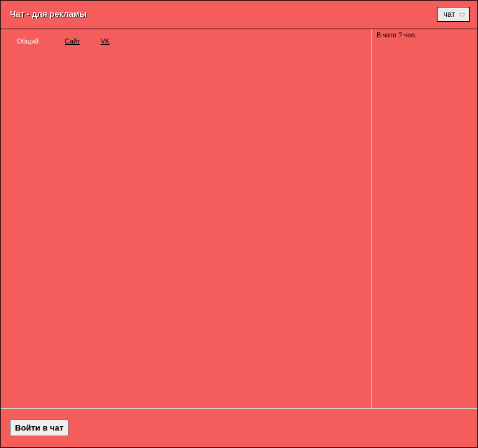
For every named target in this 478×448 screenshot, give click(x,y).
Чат (454, 14)
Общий (28, 41)
